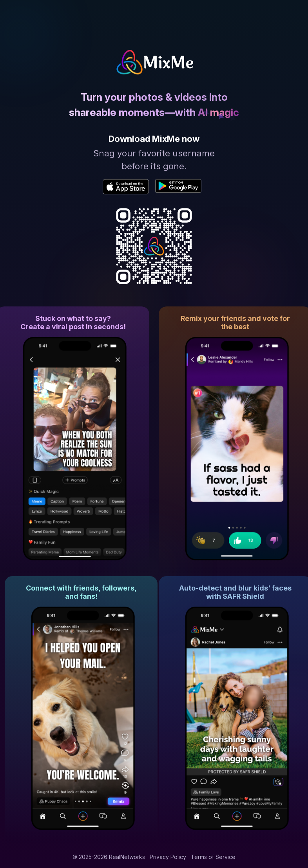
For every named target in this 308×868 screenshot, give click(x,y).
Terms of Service (213, 857)
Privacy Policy (168, 857)
